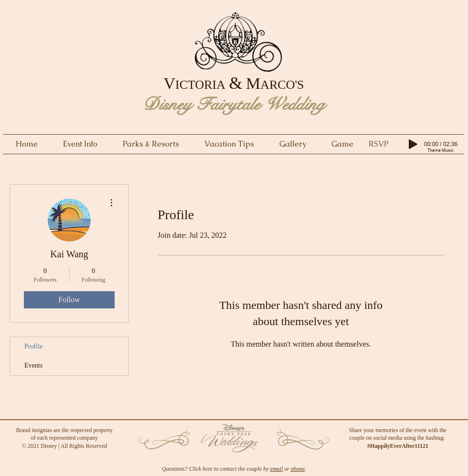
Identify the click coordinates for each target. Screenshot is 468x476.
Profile (33, 346)
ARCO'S (282, 85)
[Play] (413, 144)
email (277, 469)
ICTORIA (200, 85)
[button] (379, 144)
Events (33, 365)
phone (298, 469)
